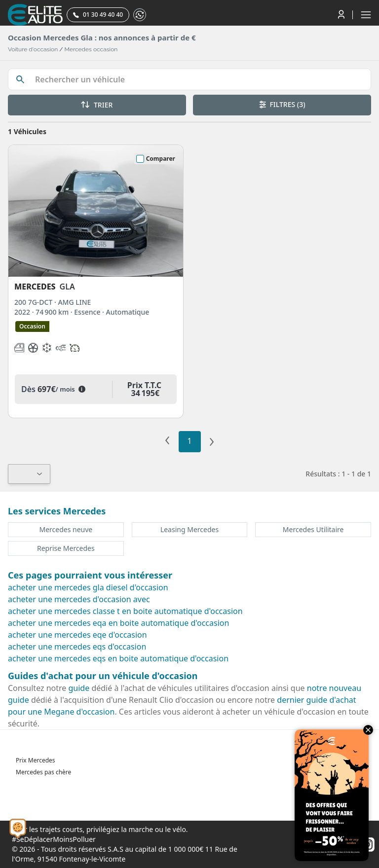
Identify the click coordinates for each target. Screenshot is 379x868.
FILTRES (282, 104)
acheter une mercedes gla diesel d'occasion (88, 587)
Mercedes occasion (91, 49)
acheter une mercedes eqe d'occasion (77, 635)
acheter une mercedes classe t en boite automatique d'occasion (125, 611)
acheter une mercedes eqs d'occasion (77, 647)
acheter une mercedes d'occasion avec (79, 599)
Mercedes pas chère (43, 772)
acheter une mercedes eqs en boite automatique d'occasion (118, 658)
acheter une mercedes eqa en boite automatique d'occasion (118, 623)
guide (79, 688)
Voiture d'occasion (33, 49)
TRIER (97, 105)
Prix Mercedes (36, 760)
